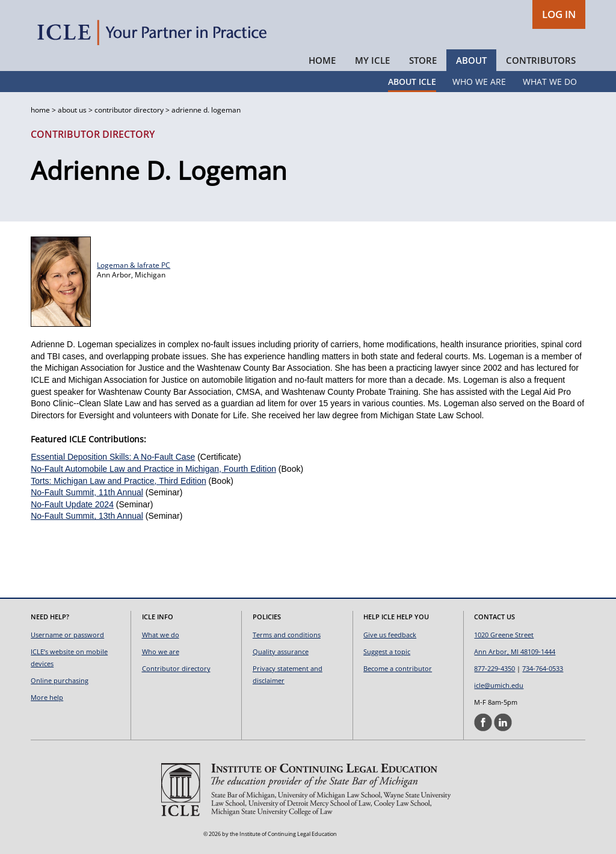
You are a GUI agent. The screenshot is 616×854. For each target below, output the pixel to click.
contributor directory (129, 110)
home (40, 110)
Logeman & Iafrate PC (134, 265)
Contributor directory (176, 668)
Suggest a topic (387, 651)
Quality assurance (281, 651)
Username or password (67, 635)
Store (423, 60)
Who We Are (479, 82)
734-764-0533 (543, 668)
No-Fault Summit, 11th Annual (87, 492)
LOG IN (559, 14)
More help (47, 697)
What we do (161, 635)
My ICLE (372, 60)
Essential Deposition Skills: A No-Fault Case (113, 457)
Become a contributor (398, 668)
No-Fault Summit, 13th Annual (87, 516)
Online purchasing (60, 680)
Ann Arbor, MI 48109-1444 (515, 651)
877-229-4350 (494, 668)
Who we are (161, 651)
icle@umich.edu (499, 685)
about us (72, 110)
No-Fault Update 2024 (72, 504)
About (471, 60)
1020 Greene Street (504, 635)
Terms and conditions (287, 635)
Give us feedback (390, 635)
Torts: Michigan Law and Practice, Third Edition (119, 481)
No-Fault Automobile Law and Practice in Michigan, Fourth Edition (153, 469)
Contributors (541, 60)
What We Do (550, 82)
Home (322, 60)
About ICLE (412, 82)
